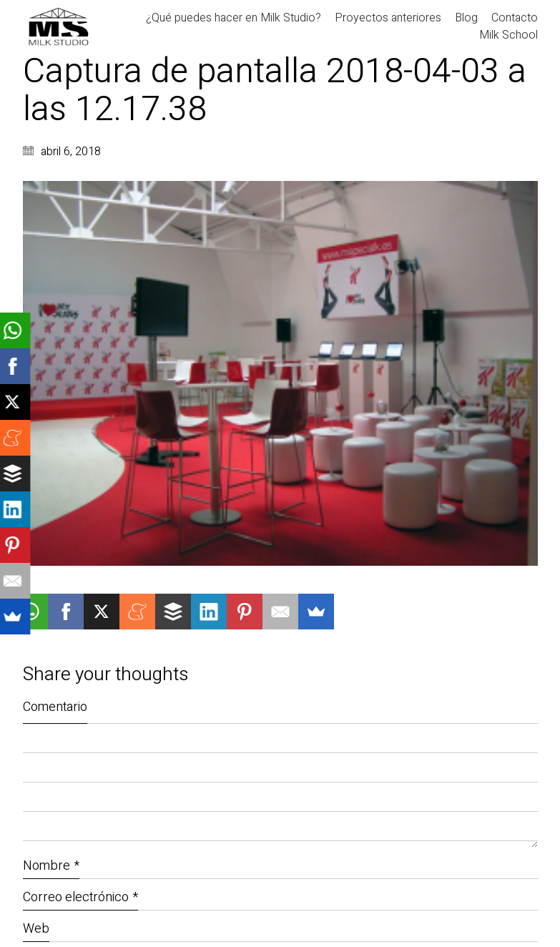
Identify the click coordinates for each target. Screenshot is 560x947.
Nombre (51, 866)
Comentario (55, 707)
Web (36, 929)
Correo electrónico (80, 897)
